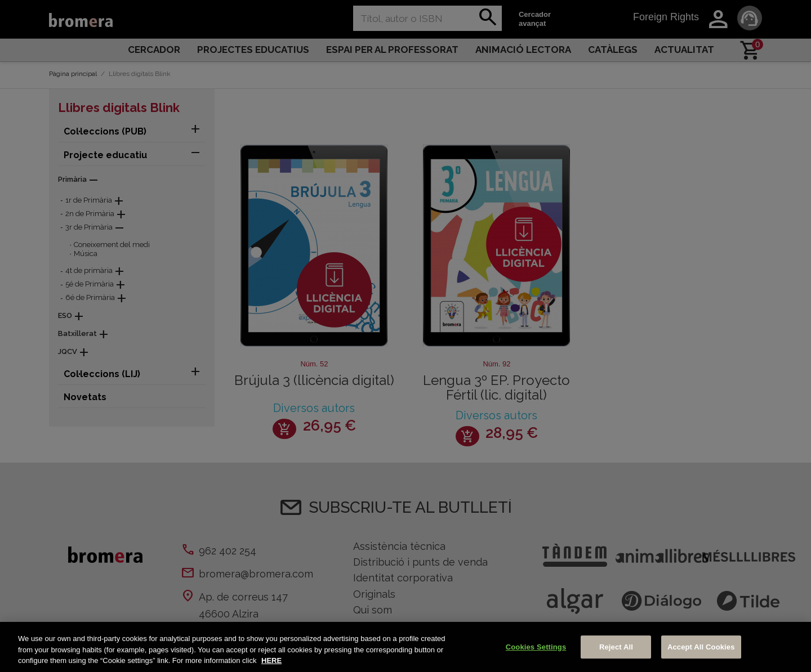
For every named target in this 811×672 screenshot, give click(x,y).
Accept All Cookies (701, 647)
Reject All (616, 647)
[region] (405, 647)
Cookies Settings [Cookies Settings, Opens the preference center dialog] (536, 647)
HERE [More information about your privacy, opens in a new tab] (271, 660)
